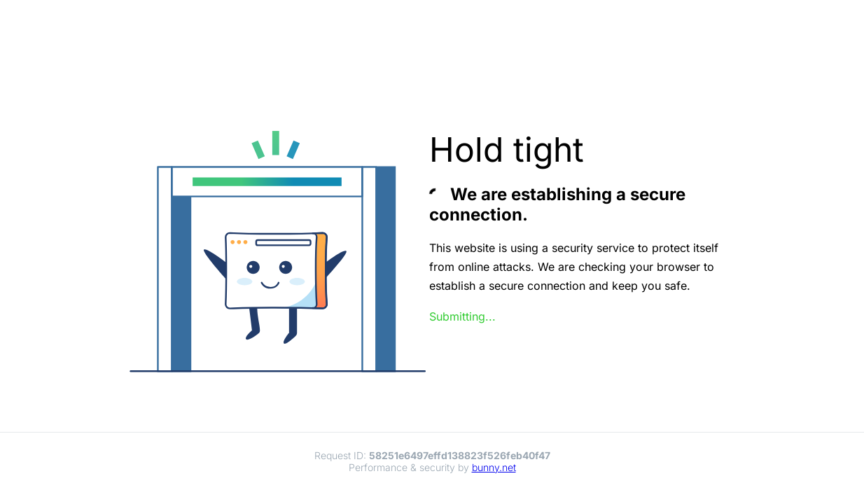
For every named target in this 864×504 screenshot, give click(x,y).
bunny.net (494, 467)
